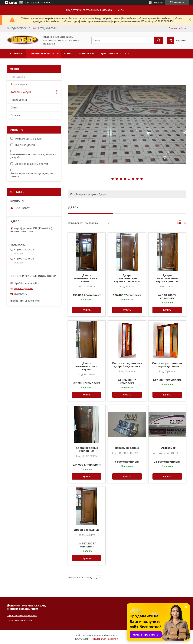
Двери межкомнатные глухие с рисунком (127, 278)
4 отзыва (158, 3)
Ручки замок (167, 448)
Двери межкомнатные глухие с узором (167, 278)
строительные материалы (22, 615)
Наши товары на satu (19, 620)
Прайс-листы (19, 100)
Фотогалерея (19, 84)
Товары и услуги (41, 53)
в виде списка (185, 223)
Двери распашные (87, 530)
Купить (87, 310)
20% (121, 10)
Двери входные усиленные (87, 449)
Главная (16, 53)
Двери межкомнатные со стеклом (87, 278)
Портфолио (18, 77)
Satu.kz (113, 636)
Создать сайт (33, 3)
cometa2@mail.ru (24, 288)
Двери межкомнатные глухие (87, 366)
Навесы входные (127, 448)
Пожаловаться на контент (104, 639)
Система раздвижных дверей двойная (167, 365)
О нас (68, 53)
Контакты (87, 53)
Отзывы (15, 115)
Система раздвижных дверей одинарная (127, 365)
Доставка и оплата (115, 53)
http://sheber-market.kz (26, 283)
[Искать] (159, 40)
